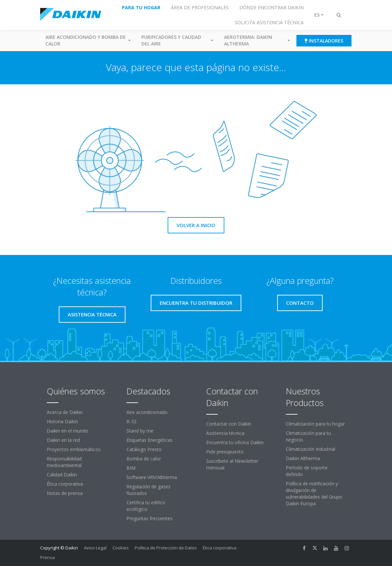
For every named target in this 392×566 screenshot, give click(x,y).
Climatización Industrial (311, 449)
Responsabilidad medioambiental (64, 462)
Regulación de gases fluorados (149, 490)
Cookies (121, 548)
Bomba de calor (144, 459)
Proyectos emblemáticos (74, 449)
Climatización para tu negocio (308, 436)
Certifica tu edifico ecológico (146, 506)
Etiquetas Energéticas (150, 440)
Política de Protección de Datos (166, 548)
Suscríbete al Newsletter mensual (232, 464)
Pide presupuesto (225, 452)
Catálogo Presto (144, 449)
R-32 (131, 421)
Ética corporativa (65, 484)
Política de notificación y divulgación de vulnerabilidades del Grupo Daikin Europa (314, 493)
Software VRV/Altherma (152, 477)
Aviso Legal (95, 548)
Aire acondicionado (147, 412)
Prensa (47, 557)
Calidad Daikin (62, 475)
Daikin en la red (63, 440)
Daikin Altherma (303, 458)
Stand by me (140, 431)
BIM (131, 468)
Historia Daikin (62, 421)
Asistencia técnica (225, 433)
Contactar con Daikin (229, 424)
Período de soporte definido (307, 471)
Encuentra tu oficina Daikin (235, 442)
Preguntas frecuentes (150, 518)
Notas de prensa (65, 493)
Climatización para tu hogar (315, 424)
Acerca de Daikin (65, 412)
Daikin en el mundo (68, 431)
